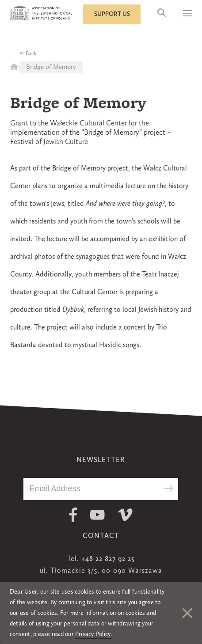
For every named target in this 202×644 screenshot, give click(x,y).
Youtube (97, 515)
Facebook (73, 515)
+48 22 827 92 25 (108, 559)
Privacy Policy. (94, 634)
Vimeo (125, 515)
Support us (112, 14)
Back (31, 54)
